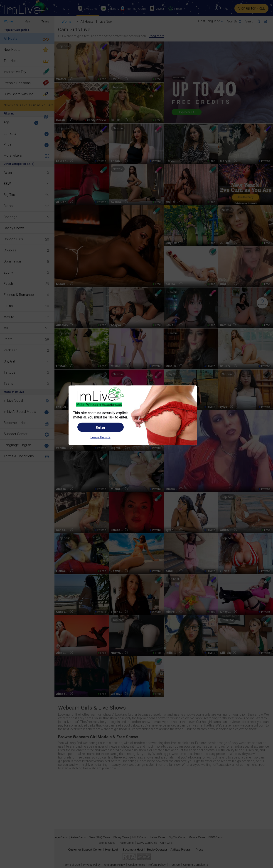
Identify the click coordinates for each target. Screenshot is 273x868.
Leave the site (101, 437)
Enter (101, 427)
